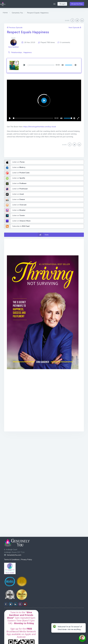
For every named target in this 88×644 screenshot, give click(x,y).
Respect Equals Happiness (28, 32)
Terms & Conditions (12, 560)
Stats (43, 235)
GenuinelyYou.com (14, 555)
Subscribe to (17, 226)
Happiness (27, 52)
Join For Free (77, 4)
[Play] (24, 65)
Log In (62, 4)
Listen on (14, 162)
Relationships (17, 52)
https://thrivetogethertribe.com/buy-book (40, 127)
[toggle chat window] (82, 638)
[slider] (41, 65)
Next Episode (75, 28)
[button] (54, 4)
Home (5, 13)
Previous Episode (15, 28)
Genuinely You (17, 13)
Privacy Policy (26, 560)
